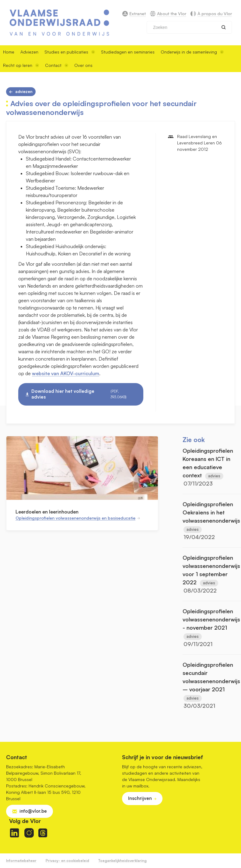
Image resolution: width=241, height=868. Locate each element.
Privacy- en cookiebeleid (67, 861)
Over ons (83, 65)
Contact (57, 65)
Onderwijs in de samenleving (192, 52)
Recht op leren (21, 65)
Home (9, 52)
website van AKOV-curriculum (66, 373)
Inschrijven (140, 798)
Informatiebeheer (21, 861)
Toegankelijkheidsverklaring (122, 861)
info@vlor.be (33, 811)
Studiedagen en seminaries (128, 52)
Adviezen (29, 52)
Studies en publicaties (70, 52)
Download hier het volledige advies (84, 394)
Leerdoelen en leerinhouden (47, 512)
